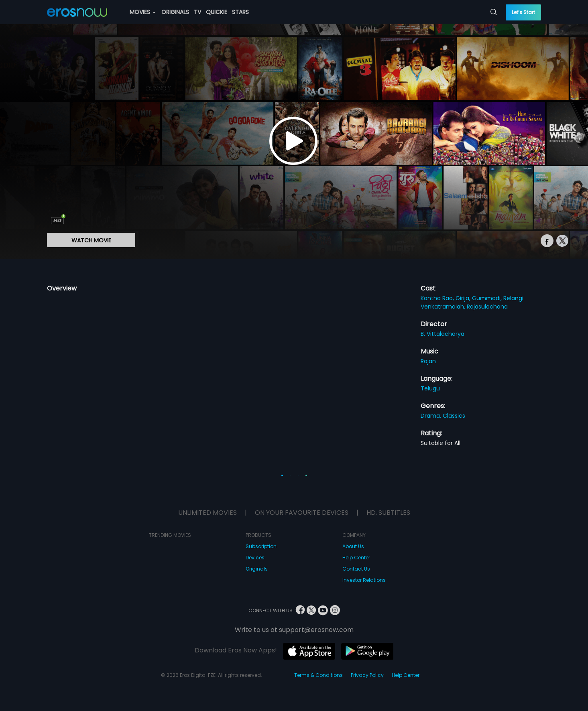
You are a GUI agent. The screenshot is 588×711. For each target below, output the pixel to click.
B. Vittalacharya (443, 334)
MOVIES (142, 12)
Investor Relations (364, 580)
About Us (353, 546)
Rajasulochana (487, 307)
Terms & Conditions (318, 675)
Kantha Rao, (438, 298)
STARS (240, 12)
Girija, (464, 298)
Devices (255, 558)
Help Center (356, 558)
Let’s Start (523, 12)
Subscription (261, 546)
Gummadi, (488, 298)
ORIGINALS (175, 12)
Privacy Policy (367, 675)
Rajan (428, 361)
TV (197, 12)
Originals (257, 569)
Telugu (430, 388)
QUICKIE (217, 12)
